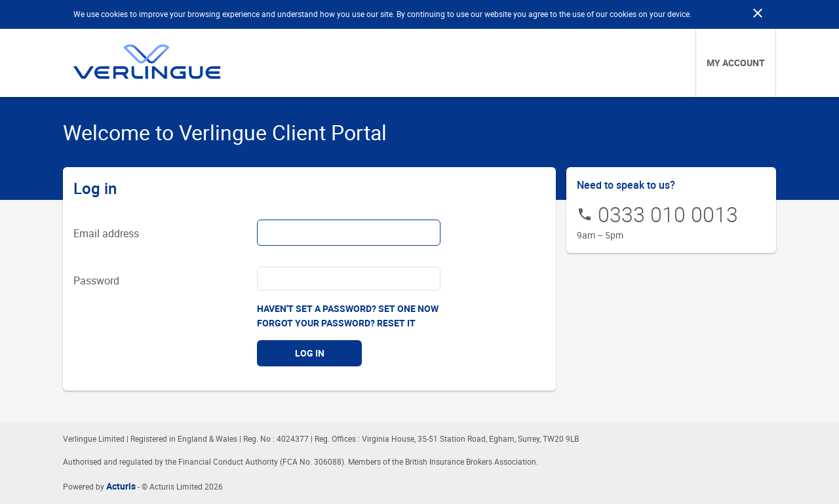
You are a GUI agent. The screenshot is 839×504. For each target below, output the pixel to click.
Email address (106, 233)
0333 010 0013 (668, 214)
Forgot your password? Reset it (336, 323)
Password (96, 281)
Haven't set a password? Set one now (348, 308)
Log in (310, 353)
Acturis (121, 486)
